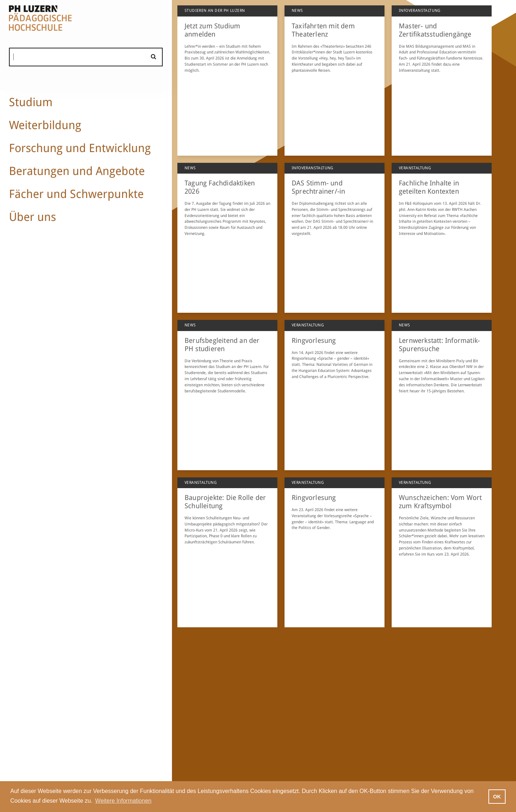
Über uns (32, 217)
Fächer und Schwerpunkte (76, 194)
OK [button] (497, 797)
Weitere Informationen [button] (123, 801)
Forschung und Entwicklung (80, 148)
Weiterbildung (45, 125)
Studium (31, 102)
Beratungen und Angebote (77, 171)
